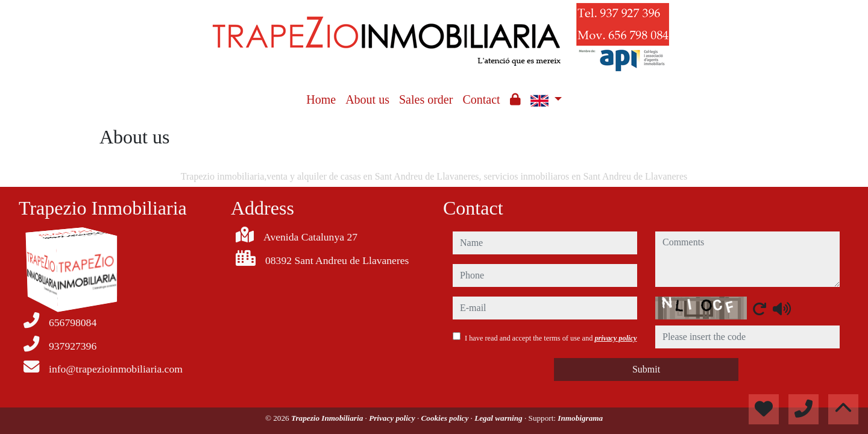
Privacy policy (393, 418)
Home (321, 99)
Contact (481, 99)
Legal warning (499, 418)
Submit (646, 369)
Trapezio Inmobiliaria (328, 418)
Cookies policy (446, 418)
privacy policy (615, 338)
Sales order (426, 99)
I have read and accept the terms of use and (551, 338)
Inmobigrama (580, 418)
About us (367, 99)
